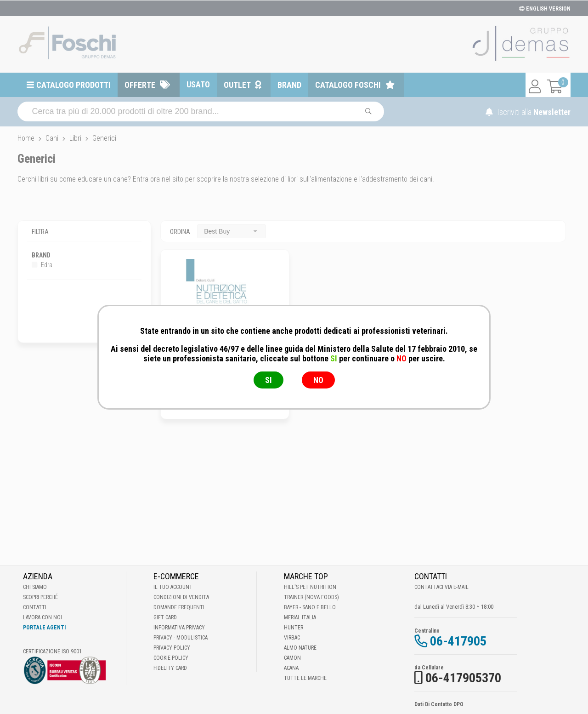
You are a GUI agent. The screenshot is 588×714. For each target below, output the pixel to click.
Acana (291, 668)
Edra (42, 265)
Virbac (292, 638)
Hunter (294, 628)
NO (318, 380)
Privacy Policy (172, 648)
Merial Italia (300, 617)
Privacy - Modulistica (181, 638)
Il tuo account (173, 587)
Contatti (35, 607)
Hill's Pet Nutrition (310, 587)
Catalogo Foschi (348, 85)
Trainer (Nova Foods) (311, 597)
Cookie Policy (171, 658)
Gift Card (165, 617)
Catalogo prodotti (73, 85)
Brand (289, 85)
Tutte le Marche (305, 678)
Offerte (140, 85)
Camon (292, 658)
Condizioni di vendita (181, 597)
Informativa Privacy (179, 628)
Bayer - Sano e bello (310, 607)
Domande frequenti (179, 607)
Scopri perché (40, 597)
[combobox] (232, 231)
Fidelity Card (170, 668)
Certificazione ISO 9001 (52, 651)
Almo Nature (300, 648)
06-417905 (458, 641)
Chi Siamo (35, 587)
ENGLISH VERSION (545, 9)
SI (269, 380)
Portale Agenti (44, 628)
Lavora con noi (42, 617)
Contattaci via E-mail (441, 587)
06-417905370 (463, 678)
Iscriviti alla (528, 112)
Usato (198, 84)
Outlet (237, 85)
